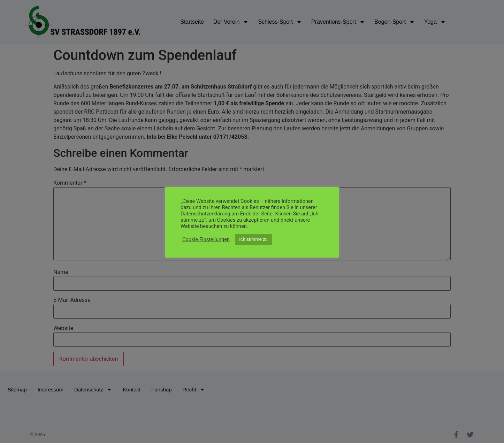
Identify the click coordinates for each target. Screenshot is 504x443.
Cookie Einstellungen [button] (206, 239)
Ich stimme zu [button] (253, 239)
